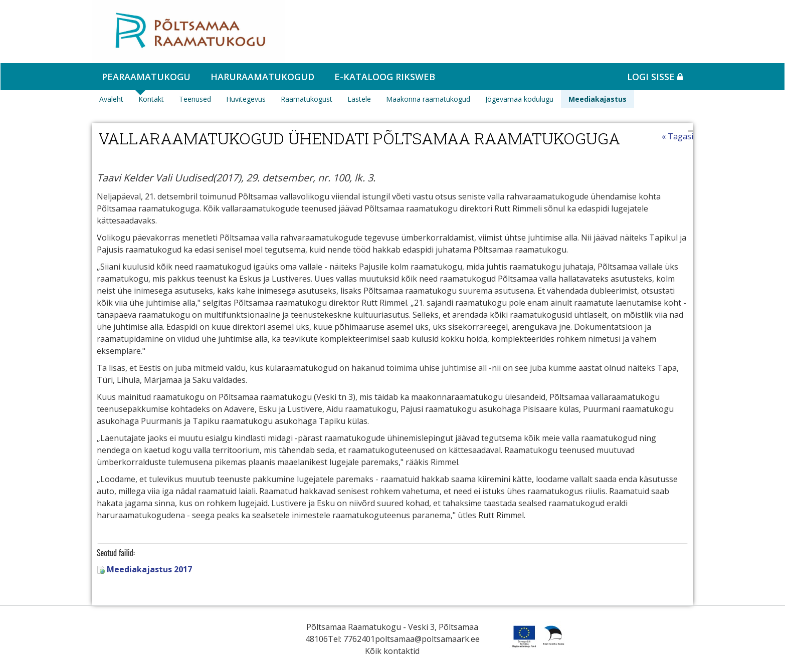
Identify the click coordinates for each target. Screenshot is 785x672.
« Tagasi (677, 136)
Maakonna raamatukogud (428, 99)
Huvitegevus (246, 99)
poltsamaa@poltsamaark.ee (427, 639)
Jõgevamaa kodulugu (519, 99)
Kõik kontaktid (392, 651)
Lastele (359, 99)
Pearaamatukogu (146, 77)
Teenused (195, 99)
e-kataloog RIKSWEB (385, 77)
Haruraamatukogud (262, 77)
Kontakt (151, 99)
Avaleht (111, 99)
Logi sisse (655, 77)
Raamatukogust (307, 99)
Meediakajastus (598, 99)
